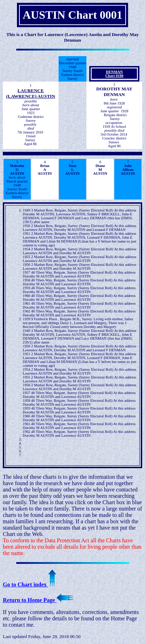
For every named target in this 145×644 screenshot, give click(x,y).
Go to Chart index (30, 585)
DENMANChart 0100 (114, 74)
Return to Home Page (38, 600)
